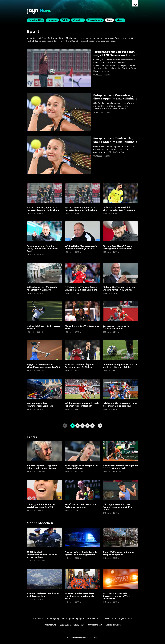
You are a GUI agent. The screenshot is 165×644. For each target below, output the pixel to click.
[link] (100, 426)
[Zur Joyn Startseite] (135, 3)
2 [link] (78, 425)
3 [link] (82, 425)
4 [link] (87, 425)
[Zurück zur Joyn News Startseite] (39, 11)
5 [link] (92, 425)
